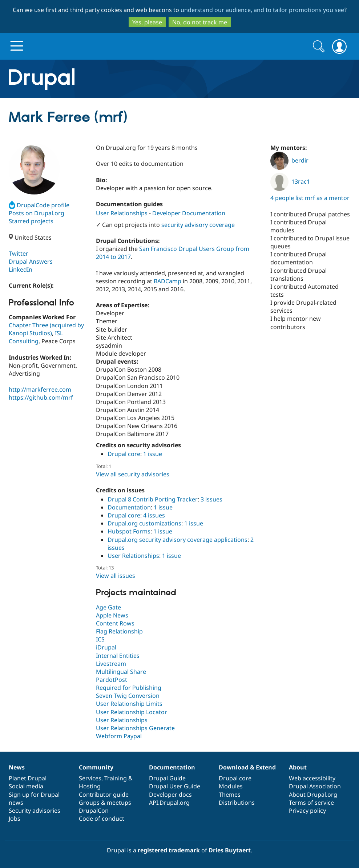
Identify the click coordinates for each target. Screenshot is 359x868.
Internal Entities (118, 656)
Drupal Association (315, 786)
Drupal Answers (31, 261)
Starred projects (31, 221)
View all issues (116, 576)
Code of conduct (102, 819)
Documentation (129, 507)
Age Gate (108, 607)
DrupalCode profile (39, 205)
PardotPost (112, 680)
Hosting (90, 786)
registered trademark (169, 850)
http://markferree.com (40, 389)
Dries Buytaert (230, 850)
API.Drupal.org (169, 803)
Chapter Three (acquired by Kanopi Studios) (46, 329)
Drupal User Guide (175, 786)
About (298, 767)
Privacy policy (307, 811)
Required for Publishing (129, 688)
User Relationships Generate (135, 728)
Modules (231, 786)
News (17, 767)
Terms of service (311, 803)
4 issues (154, 515)
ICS (100, 639)
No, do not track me (200, 22)
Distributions (237, 803)
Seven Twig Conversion (128, 696)
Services (90, 778)
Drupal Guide (167, 778)
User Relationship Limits (129, 704)
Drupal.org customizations (144, 523)
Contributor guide (104, 795)
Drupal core (124, 454)
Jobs (15, 819)
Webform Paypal (119, 736)
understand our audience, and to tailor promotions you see (262, 10)
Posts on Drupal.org (37, 213)
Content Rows (115, 623)
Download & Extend (247, 767)
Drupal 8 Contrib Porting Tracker (153, 499)
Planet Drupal (28, 778)
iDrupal (106, 647)
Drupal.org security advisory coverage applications (178, 540)
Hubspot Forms (129, 531)
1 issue (153, 454)
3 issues (211, 499)
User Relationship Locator (132, 712)
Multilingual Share (121, 672)
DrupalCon (94, 811)
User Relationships (122, 213)
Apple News (112, 615)
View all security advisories (133, 474)
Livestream (111, 664)
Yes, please (147, 22)
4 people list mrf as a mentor (310, 198)
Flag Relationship (119, 631)
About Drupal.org (313, 795)
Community (96, 767)
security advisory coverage (198, 225)
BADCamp (168, 281)
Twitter (19, 253)
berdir (289, 160)
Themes (230, 795)
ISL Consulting (36, 337)
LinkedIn (21, 269)
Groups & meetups (105, 803)
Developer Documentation (189, 213)
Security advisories (35, 811)
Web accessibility (312, 778)
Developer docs (170, 795)
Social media (26, 786)
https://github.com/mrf (41, 397)
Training (116, 778)
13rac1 (290, 181)
